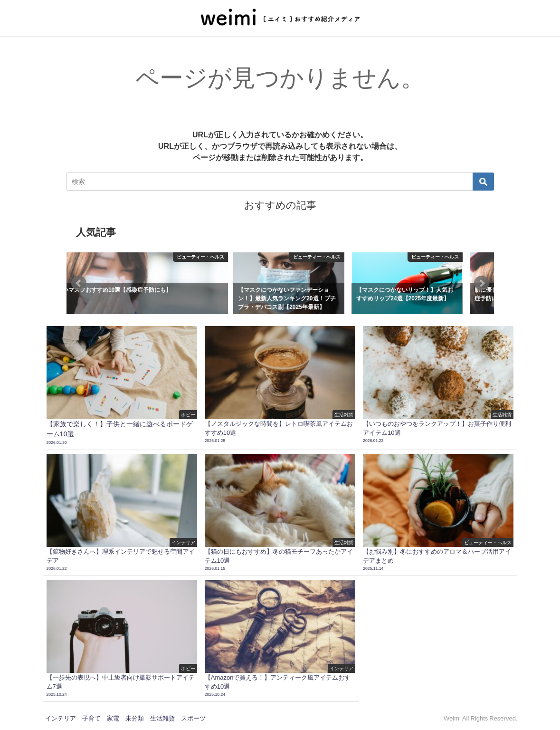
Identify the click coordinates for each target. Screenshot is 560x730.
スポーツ (193, 718)
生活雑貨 (162, 718)
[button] (79, 283)
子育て (91, 718)
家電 (113, 718)
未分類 (135, 718)
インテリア (61, 718)
